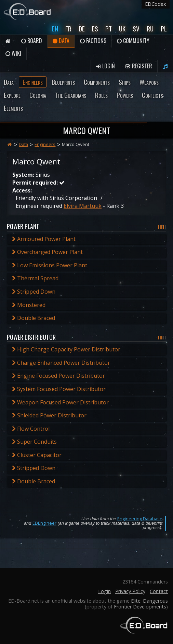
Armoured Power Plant (44, 239)
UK (122, 29)
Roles (101, 95)
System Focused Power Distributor (59, 389)
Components (97, 82)
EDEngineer (44, 523)
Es (95, 29)
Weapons (149, 82)
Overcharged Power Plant (47, 252)
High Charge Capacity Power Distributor (66, 349)
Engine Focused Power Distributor (58, 376)
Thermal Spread (35, 278)
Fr (68, 29)
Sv (136, 29)
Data (61, 41)
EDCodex (156, 4)
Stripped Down (34, 292)
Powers (125, 95)
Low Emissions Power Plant (50, 265)
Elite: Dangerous (149, 601)
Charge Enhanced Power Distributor (61, 363)
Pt (109, 29)
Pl (164, 29)
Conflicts (152, 95)
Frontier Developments (140, 607)
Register (139, 66)
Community (133, 41)
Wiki (13, 53)
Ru (150, 29)
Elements (13, 108)
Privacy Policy (130, 591)
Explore (12, 95)
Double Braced (34, 318)
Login (105, 66)
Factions (93, 41)
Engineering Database (140, 519)
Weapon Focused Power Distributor (60, 402)
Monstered (29, 305)
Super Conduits (34, 442)
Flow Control (31, 429)
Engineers (33, 82)
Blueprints (63, 82)
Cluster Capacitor (37, 455)
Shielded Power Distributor (49, 415)
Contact (159, 591)
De (82, 29)
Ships (125, 82)
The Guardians (71, 95)
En (55, 29)
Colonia (38, 95)
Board (32, 41)
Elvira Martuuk (83, 206)
